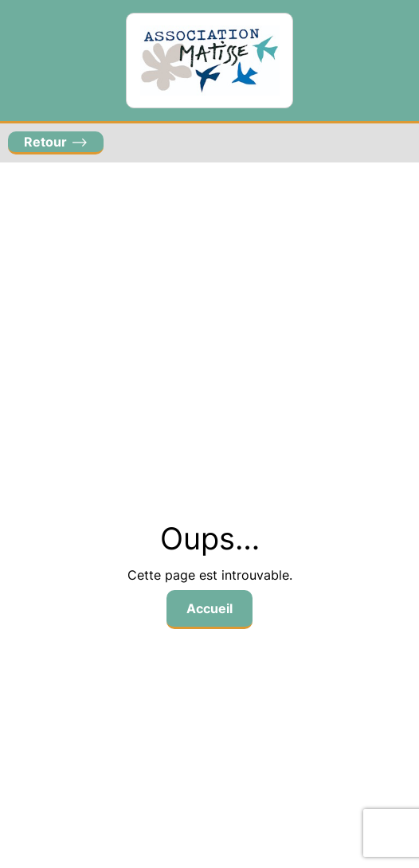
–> (56, 142)
